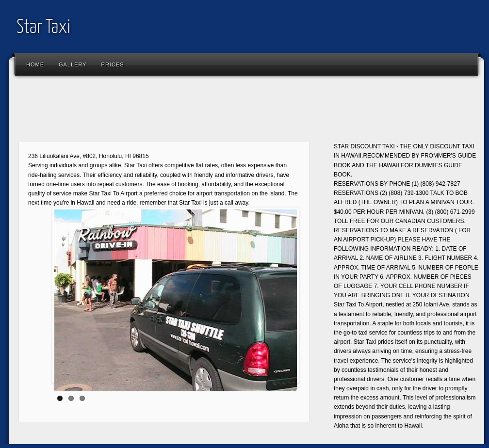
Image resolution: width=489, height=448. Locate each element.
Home (35, 64)
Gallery (73, 64)
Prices (113, 64)
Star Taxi (43, 28)
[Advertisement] (190, 112)
